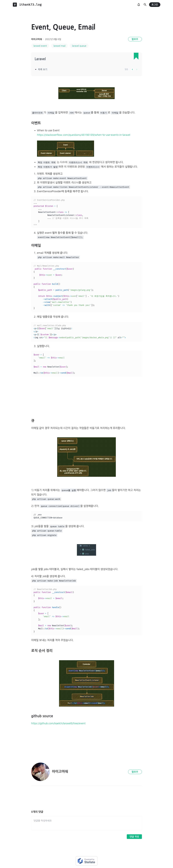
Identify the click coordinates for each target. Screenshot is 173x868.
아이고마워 (37, 39)
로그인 (155, 5)
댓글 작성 (134, 837)
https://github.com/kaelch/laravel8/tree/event (58, 723)
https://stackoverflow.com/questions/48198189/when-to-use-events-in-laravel (84, 135)
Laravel (40, 59)
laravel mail (59, 46)
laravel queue (79, 46)
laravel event (40, 46)
